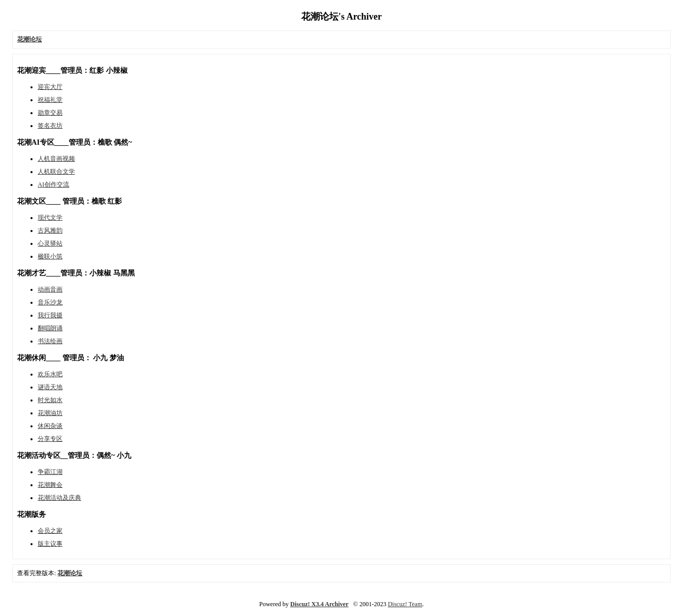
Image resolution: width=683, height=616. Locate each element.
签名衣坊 (50, 126)
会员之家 (50, 531)
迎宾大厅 (50, 87)
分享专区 (50, 439)
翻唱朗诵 (50, 328)
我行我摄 (50, 315)
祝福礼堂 (50, 100)
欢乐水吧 (50, 374)
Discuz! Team (405, 604)
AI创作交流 (53, 184)
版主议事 (50, 544)
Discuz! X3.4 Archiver (320, 604)
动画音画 (50, 289)
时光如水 (50, 400)
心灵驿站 (50, 243)
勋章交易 (50, 113)
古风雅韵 (50, 230)
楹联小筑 (50, 256)
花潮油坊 (50, 413)
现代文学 (50, 218)
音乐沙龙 (50, 302)
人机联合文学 (56, 172)
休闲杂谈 (50, 426)
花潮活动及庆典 (59, 498)
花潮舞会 (50, 485)
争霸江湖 (50, 472)
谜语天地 (50, 387)
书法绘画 (50, 341)
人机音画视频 (56, 159)
